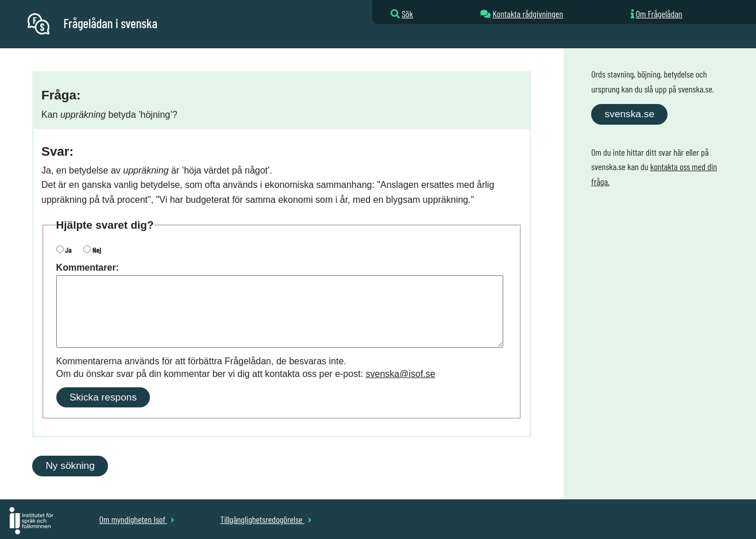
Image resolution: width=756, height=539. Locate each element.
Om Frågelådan (659, 14)
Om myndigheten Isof (137, 519)
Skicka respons (103, 397)
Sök (407, 14)
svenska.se (630, 114)
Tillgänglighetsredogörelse (266, 519)
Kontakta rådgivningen (528, 14)
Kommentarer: (88, 267)
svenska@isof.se (401, 374)
